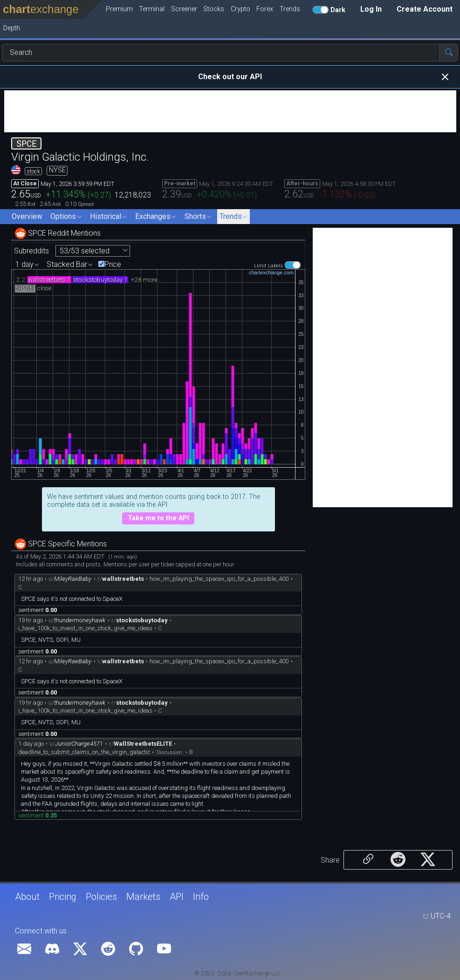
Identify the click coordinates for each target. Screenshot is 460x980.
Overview (27, 216)
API (177, 897)
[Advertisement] (230, 111)
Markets (143, 897)
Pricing (63, 897)
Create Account (425, 9)
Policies (101, 897)
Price (113, 265)
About (27, 897)
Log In (371, 9)
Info (201, 897)
